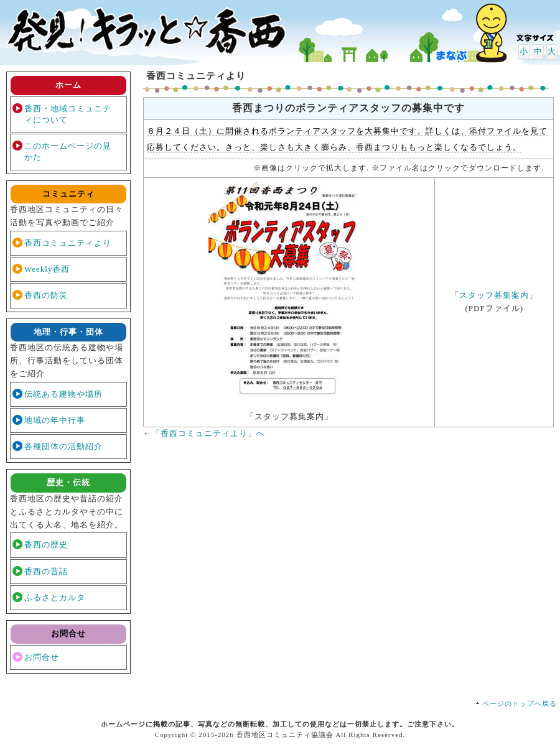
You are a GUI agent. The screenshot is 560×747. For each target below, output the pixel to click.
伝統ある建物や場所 (63, 394)
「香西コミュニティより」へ (208, 433)
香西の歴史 (46, 545)
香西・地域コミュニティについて (68, 114)
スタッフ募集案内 (494, 295)
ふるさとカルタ (55, 597)
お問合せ (42, 657)
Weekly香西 (47, 269)
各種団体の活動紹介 (63, 446)
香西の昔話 (46, 571)
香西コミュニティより (68, 243)
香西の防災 (46, 295)
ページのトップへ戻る (520, 703)
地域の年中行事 (55, 420)
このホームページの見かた (68, 151)
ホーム (68, 85)
